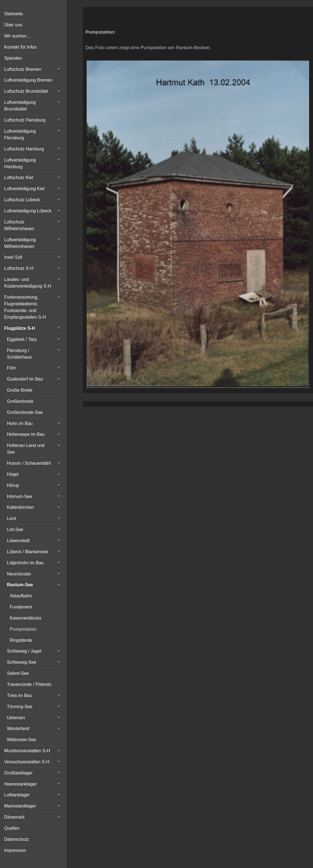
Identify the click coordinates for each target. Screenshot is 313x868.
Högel (13, 474)
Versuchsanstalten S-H (27, 762)
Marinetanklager (20, 806)
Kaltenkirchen (20, 507)
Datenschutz (17, 839)
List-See (15, 529)
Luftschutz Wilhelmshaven (19, 225)
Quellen (12, 828)
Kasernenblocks (26, 618)
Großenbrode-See (25, 412)
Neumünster (19, 574)
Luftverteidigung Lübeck (28, 211)
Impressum (15, 850)
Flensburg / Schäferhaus (19, 354)
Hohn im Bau (20, 423)
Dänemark (14, 817)
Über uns (13, 25)
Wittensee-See (22, 740)
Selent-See (18, 673)
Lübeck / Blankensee (28, 552)
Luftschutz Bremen (23, 69)
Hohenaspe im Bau (26, 434)
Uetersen (16, 718)
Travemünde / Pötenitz (29, 684)
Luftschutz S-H (19, 268)
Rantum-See (20, 585)
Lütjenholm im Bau (25, 563)
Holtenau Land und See (26, 449)
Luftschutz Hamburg (24, 149)
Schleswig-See (22, 662)
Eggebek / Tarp (22, 339)
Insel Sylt (13, 257)
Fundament (21, 607)
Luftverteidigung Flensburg (20, 134)
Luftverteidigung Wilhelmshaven (20, 243)
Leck (12, 518)
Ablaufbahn (21, 596)
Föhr (12, 368)
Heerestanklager (20, 784)
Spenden (13, 58)
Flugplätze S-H (20, 328)
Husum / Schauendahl (29, 463)
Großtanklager (18, 773)
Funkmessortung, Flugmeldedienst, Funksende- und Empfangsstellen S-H (25, 307)
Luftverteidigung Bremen (28, 80)
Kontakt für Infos (20, 47)
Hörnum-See (20, 496)
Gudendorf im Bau (25, 379)
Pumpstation (23, 629)
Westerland (18, 729)
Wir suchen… (17, 36)
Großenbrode (20, 401)
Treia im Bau (19, 695)
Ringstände (21, 640)
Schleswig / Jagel (24, 651)
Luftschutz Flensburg (25, 120)
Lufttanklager (17, 795)
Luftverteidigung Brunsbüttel (20, 106)
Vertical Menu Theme (209, 413)
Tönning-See (20, 707)
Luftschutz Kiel (19, 178)
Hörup (13, 485)
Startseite (14, 14)
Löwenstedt (18, 541)
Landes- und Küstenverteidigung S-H (28, 283)
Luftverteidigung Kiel (24, 189)
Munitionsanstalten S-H (27, 751)
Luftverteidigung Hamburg (20, 163)
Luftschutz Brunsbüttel (26, 91)
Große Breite (20, 390)
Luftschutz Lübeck (22, 200)
